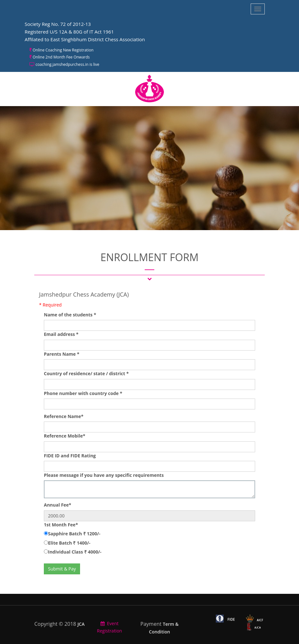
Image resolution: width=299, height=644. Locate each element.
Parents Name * (62, 354)
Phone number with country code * (83, 393)
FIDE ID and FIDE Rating (70, 456)
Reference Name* (64, 416)
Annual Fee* (57, 505)
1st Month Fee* (61, 525)
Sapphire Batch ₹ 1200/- (74, 534)
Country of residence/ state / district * (86, 373)
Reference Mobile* (65, 436)
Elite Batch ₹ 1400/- (69, 543)
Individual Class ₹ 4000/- (75, 552)
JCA (81, 624)
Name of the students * (70, 315)
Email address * (61, 334)
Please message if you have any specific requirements (104, 475)
